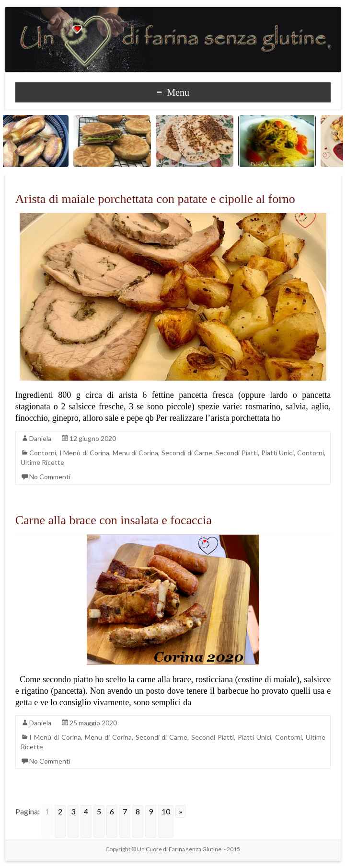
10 (166, 811)
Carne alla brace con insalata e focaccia (114, 520)
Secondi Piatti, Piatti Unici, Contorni (270, 453)
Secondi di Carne (187, 453)
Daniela (40, 438)
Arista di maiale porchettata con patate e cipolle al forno (155, 199)
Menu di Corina (136, 453)
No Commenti (50, 477)
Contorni (43, 453)
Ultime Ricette (42, 462)
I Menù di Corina (84, 453)
